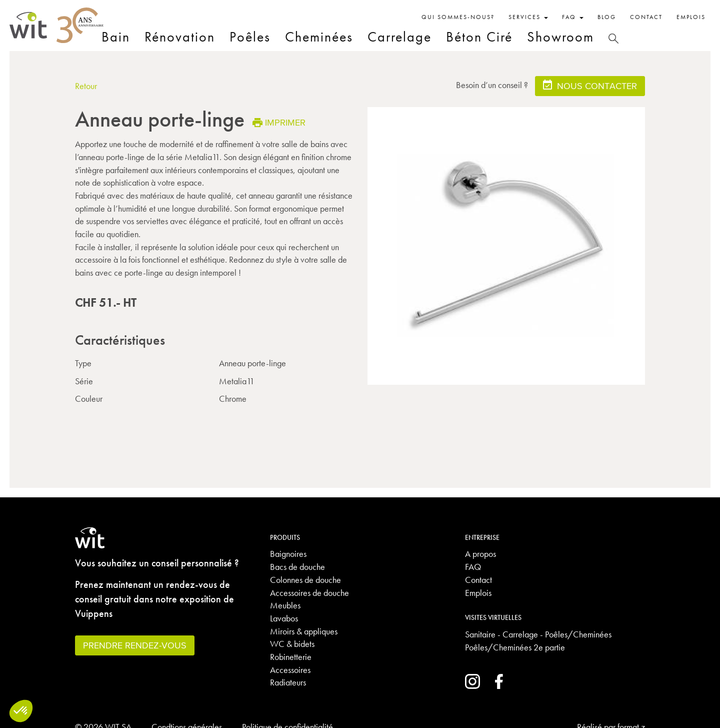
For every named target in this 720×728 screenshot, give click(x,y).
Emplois (691, 17)
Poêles (250, 37)
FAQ (473, 567)
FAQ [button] (573, 17)
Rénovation (180, 37)
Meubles (285, 605)
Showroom (560, 37)
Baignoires (288, 554)
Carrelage (399, 37)
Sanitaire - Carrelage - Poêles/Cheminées (538, 634)
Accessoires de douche (309, 593)
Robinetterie (291, 657)
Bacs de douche (297, 567)
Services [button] (528, 17)
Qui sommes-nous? (458, 17)
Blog (607, 17)
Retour (86, 86)
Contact (646, 17)
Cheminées (319, 37)
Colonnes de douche (305, 580)
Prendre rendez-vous (135, 645)
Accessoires (290, 670)
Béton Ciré (479, 37)
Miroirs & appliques (304, 631)
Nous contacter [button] (590, 85)
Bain (116, 37)
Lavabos (284, 618)
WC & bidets (292, 644)
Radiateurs (288, 682)
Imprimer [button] (279, 122)
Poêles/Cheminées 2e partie (515, 647)
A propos (480, 554)
